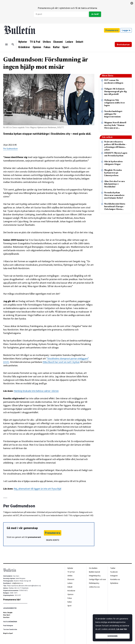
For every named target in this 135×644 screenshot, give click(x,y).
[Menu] (6, 44)
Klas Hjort (7, 615)
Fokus (47, 47)
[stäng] (132, 3)
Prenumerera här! (12, 600)
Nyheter (23, 42)
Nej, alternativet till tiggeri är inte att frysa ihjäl (38, 489)
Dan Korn (6, 617)
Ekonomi (58, 42)
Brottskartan (123, 44)
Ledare (69, 42)
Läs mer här (122, 629)
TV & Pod (35, 42)
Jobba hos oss (94, 587)
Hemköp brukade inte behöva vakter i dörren (36, 391)
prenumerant (34, 537)
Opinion (37, 47)
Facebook (114, 572)
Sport (65, 47)
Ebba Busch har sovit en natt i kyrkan (61, 362)
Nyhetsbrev (114, 583)
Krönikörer (24, 47)
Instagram (114, 576)
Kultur (56, 47)
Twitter (113, 568)
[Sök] (13, 44)
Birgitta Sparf (8, 633)
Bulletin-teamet (94, 572)
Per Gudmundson (10, 149)
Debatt (80, 42)
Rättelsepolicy (94, 583)
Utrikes (47, 42)
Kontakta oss (115, 579)
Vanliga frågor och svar (97, 579)
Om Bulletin (93, 568)
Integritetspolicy (95, 576)
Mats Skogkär (8, 613)
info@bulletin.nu (17, 583)
